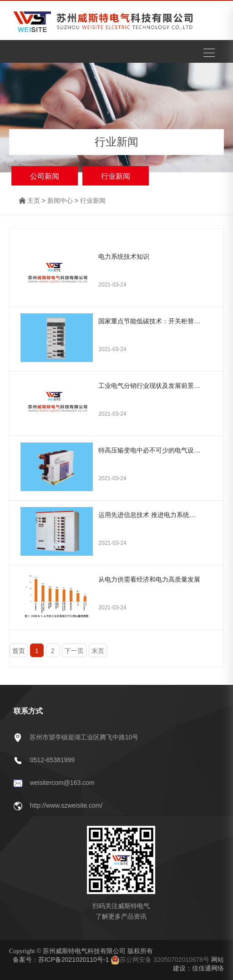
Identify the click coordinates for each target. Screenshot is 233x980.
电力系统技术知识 (124, 256)
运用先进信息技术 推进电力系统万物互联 (150, 515)
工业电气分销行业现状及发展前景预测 (150, 386)
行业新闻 (116, 176)
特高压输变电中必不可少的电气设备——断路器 (150, 450)
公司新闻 (45, 176)
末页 (98, 651)
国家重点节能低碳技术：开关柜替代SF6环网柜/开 (150, 321)
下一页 (74, 651)
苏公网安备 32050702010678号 (160, 960)
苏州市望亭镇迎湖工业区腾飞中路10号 (84, 737)
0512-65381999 (52, 760)
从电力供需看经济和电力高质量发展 (149, 579)
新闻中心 (60, 201)
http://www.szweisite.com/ (66, 805)
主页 (34, 201)
